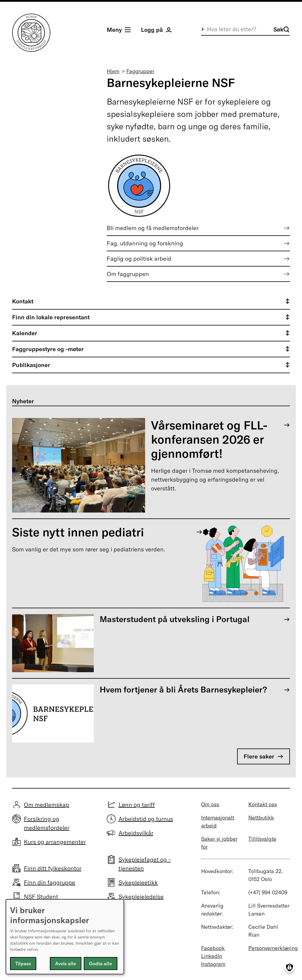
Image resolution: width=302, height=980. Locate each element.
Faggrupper (140, 71)
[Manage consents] (289, 967)
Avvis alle (66, 964)
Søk (281, 29)
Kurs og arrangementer (55, 842)
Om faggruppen (128, 274)
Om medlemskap (47, 805)
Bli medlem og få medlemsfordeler (153, 228)
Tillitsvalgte (262, 839)
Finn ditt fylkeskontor (53, 868)
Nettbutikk (261, 818)
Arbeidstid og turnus (146, 819)
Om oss (210, 804)
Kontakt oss (263, 804)
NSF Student (41, 896)
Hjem (113, 71)
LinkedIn (212, 956)
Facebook (213, 948)
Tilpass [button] (23, 964)
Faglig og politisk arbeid (139, 258)
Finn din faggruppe (50, 882)
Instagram (213, 964)
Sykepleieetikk (138, 882)
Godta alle (101, 964)
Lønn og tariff (137, 805)
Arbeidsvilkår (136, 833)
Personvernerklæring (273, 948)
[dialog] (65, 937)
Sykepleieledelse (141, 896)
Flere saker (259, 756)
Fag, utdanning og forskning (145, 243)
